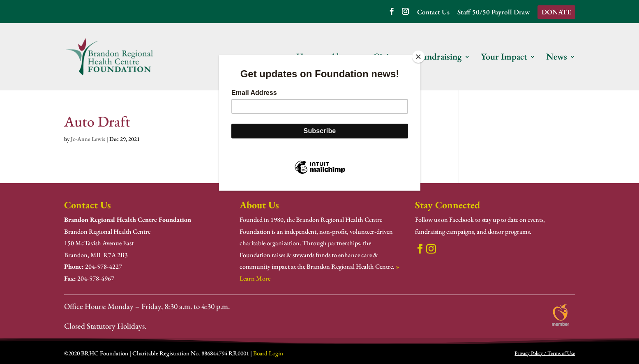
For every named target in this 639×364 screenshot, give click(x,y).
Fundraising (439, 58)
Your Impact (504, 58)
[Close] (418, 57)
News (557, 58)
